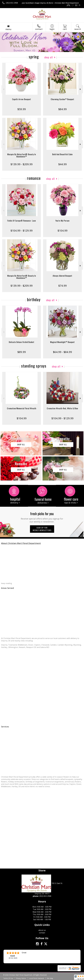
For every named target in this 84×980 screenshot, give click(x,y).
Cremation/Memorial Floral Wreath (22, 408)
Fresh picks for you (42, 517)
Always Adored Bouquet (62, 276)
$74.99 (63, 286)
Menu (8, 29)
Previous (3, 89)
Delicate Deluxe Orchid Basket (22, 342)
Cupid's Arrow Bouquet (22, 99)
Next (81, 89)
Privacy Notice (21, 978)
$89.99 (22, 352)
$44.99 (63, 164)
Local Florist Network (36, 978)
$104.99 (63, 231)
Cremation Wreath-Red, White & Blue (62, 408)
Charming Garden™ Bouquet (62, 99)
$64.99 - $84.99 (62, 352)
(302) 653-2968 (12, 3)
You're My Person (62, 221)
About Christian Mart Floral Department (21, 543)
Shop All (49, 57)
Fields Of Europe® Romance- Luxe (22, 221)
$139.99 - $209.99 (22, 164)
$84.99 (63, 109)
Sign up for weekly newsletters (42, 529)
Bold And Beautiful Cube (62, 154)
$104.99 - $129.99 (22, 231)
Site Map (50, 978)
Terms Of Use (8, 978)
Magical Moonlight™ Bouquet (62, 342)
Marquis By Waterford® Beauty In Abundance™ (22, 155)
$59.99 (22, 109)
